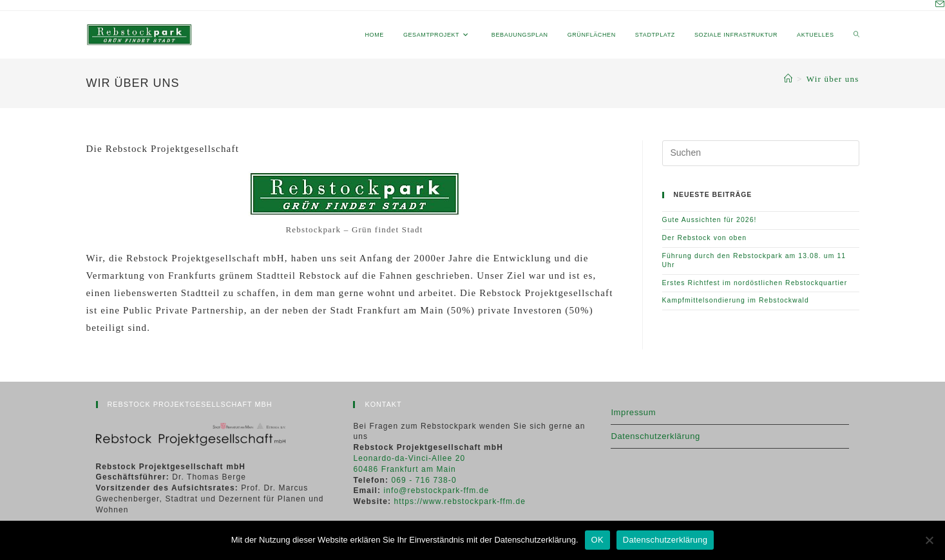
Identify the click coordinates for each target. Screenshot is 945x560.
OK (597, 540)
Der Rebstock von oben (705, 238)
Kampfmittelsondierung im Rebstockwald (736, 300)
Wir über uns (833, 79)
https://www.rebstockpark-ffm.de (460, 501)
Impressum (633, 412)
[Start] (788, 79)
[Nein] (929, 540)
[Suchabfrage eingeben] (761, 153)
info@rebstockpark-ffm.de (437, 490)
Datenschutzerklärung (655, 436)
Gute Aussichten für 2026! (710, 220)
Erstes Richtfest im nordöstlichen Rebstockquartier (755, 283)
